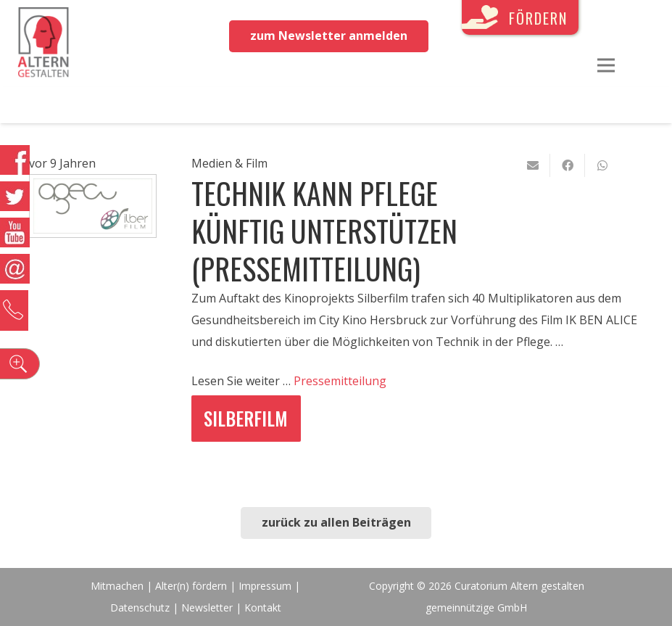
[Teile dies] (568, 165)
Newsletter (208, 608)
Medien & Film (229, 163)
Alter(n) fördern (191, 586)
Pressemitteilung (340, 381)
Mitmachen (117, 586)
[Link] (43, 44)
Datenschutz (140, 608)
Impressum (265, 586)
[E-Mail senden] (533, 165)
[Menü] (606, 65)
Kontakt (263, 608)
